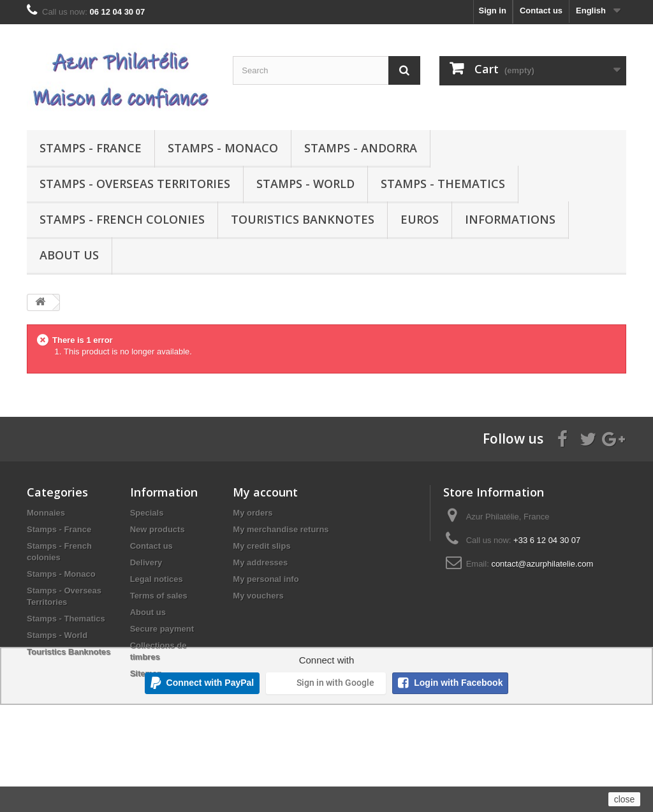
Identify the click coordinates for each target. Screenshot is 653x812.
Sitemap (146, 673)
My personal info (266, 579)
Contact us (541, 11)
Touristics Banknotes (303, 219)
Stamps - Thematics (443, 184)
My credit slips (261, 546)
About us (69, 255)
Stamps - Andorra (361, 148)
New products (158, 529)
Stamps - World (305, 184)
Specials (147, 513)
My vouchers (258, 596)
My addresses (260, 562)
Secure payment (162, 629)
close (625, 799)
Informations (510, 219)
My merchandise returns (281, 529)
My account (265, 492)
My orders (253, 513)
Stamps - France (91, 148)
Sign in (493, 11)
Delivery (146, 562)
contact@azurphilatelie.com (542, 564)
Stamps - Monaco (223, 148)
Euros (420, 219)
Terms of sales (159, 596)
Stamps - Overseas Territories (135, 184)
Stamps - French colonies (122, 219)
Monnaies (46, 513)
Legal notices (157, 579)
